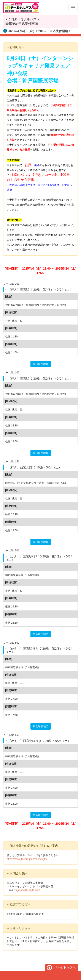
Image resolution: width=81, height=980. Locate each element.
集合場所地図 (41, 364)
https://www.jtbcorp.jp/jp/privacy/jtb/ (27, 859)
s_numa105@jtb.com (28, 890)
